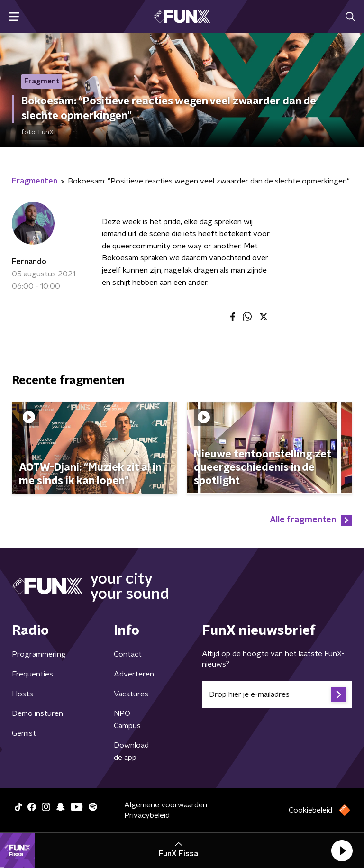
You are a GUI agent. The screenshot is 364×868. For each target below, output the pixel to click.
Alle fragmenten (311, 521)
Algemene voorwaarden (166, 805)
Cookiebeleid (310, 810)
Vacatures (131, 694)
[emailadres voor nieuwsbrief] (277, 694)
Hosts (23, 694)
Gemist (24, 733)
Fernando (29, 262)
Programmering (39, 654)
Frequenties (32, 674)
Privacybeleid (147, 815)
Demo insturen (37, 713)
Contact (128, 654)
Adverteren (134, 674)
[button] (342, 850)
